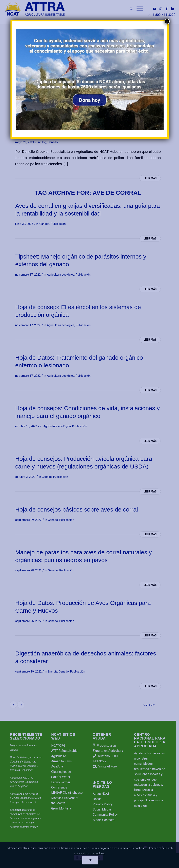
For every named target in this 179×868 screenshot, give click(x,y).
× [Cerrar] (167, 21)
